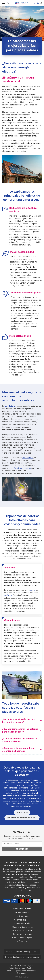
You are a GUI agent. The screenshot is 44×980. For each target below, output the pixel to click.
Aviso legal (27, 965)
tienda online (28, 458)
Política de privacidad (17, 968)
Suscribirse (22, 849)
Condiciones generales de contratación (21, 971)
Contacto (23, 941)
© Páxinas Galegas (22, 977)
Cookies (30, 968)
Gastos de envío (23, 923)
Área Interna (22, 973)
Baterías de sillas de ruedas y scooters (22, 952)
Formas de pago (23, 920)
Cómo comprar (23, 913)
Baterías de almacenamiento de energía (22, 957)
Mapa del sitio (16, 965)
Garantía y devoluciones (23, 927)
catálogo (8, 595)
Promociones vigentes (23, 934)
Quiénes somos (23, 916)
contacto (31, 590)
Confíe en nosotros (22, 468)
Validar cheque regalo (23, 938)
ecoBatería (10, 406)
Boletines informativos (23, 931)
